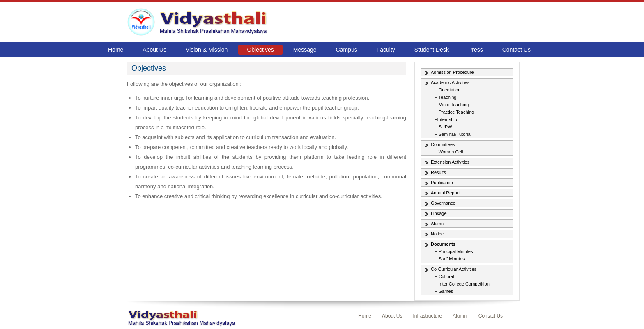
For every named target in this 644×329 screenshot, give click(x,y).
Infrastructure (427, 316)
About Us (154, 50)
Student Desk (432, 50)
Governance (443, 203)
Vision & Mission (207, 50)
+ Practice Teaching (454, 112)
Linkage (439, 213)
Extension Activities (450, 162)
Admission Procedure (452, 72)
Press (476, 50)
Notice (437, 234)
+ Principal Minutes (454, 251)
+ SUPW (443, 127)
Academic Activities (450, 82)
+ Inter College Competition (462, 284)
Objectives (260, 50)
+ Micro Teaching (452, 105)
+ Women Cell (449, 152)
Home (116, 50)
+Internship (446, 119)
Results (438, 172)
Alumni (438, 224)
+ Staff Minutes (450, 259)
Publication (442, 183)
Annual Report (445, 193)
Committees (443, 144)
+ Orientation (447, 90)
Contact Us (516, 50)
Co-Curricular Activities (454, 269)
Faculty (386, 50)
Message (305, 50)
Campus (347, 50)
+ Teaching (445, 97)
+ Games (444, 291)
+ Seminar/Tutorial (453, 134)
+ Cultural (444, 276)
